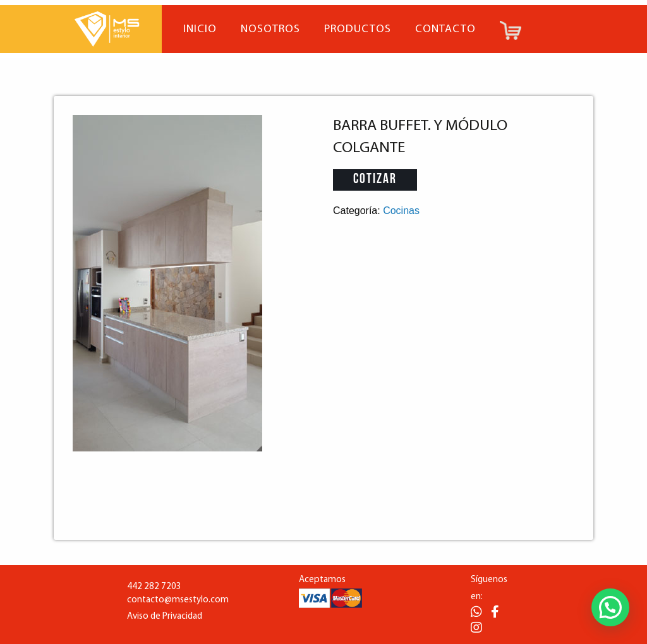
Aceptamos (322, 580)
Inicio (200, 29)
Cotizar (375, 180)
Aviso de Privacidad (165, 617)
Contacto (445, 29)
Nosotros (270, 29)
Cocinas (401, 211)
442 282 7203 (154, 587)
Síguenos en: (489, 588)
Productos (358, 29)
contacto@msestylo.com (178, 600)
